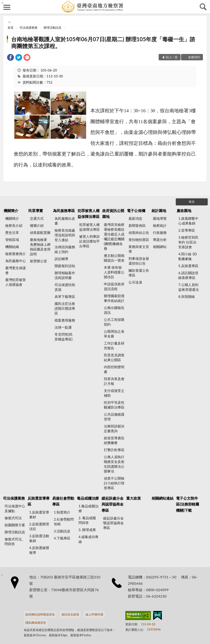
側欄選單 (7, 7)
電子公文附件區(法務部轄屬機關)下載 (188, 504)
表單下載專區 (65, 296)
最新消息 (135, 218)
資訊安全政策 (70, 614)
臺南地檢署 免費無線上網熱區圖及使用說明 (40, 247)
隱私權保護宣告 (36, 623)
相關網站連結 (163, 498)
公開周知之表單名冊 (114, 334)
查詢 (203, 7)
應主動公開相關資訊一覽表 (114, 258)
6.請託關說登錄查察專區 (188, 275)
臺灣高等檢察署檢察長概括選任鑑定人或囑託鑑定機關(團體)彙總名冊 (114, 236)
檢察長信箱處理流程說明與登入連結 (65, 235)
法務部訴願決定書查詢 (114, 428)
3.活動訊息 (62, 531)
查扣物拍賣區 (139, 240)
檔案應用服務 (65, 320)
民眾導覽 (36, 211)
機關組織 (12, 247)
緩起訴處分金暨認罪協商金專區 (113, 523)
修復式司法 (13, 518)
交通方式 (37, 218)
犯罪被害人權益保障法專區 (89, 213)
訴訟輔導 (61, 259)
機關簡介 (11, 211)
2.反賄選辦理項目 (39, 526)
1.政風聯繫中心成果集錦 (188, 221)
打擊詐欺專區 (114, 450)
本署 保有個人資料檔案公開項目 (114, 272)
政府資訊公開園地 (113, 213)
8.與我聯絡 (186, 296)
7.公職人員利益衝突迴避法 (189, 287)
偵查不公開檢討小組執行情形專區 (114, 483)
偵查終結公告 (139, 233)
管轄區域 (12, 240)
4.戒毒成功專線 (88, 539)
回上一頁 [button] (172, 57)
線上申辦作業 (94, 614)
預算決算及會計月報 (114, 381)
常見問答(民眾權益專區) (64, 337)
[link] (10, 58)
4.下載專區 (62, 538)
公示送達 (135, 282)
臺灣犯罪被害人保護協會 (16, 282)
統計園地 (159, 211)
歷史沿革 (12, 233)
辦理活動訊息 (52, 28)
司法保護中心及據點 (15, 508)
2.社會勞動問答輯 (64, 522)
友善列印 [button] (194, 57)
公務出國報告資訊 (114, 310)
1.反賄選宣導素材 (39, 515)
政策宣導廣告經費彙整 (114, 440)
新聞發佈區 (137, 225)
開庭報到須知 (65, 266)
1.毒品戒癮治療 (88, 508)
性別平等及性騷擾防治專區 (114, 405)
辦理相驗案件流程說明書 (65, 275)
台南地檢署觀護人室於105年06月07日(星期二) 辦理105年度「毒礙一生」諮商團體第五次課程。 (103, 42)
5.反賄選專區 (188, 266)
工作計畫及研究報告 (114, 346)
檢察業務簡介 (16, 254)
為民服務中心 (16, 261)
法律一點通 (63, 327)
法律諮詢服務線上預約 (65, 249)
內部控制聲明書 (114, 369)
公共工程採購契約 (114, 322)
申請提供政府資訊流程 (114, 286)
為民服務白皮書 (65, 221)
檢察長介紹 (14, 225)
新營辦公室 (38, 261)
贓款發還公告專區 (139, 273)
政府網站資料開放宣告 (40, 614)
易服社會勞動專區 (63, 501)
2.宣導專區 (186, 230)
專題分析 (160, 240)
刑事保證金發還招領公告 (139, 261)
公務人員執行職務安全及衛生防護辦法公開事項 (114, 464)
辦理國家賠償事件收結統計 (114, 298)
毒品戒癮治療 (88, 498)
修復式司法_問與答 (14, 541)
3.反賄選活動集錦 (39, 538)
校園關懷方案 (15, 525)
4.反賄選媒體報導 (39, 550)
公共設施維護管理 (114, 417)
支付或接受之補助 (114, 393)
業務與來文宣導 (139, 249)
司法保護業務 (29, 28)
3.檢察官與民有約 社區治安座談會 (188, 242)
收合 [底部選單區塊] (192, 202)
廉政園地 (184, 211)
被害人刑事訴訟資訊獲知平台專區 (89, 241)
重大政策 (134, 498)
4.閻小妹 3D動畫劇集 (188, 256)
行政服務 (160, 233)
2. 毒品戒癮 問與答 (87, 520)
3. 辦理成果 (87, 530)
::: (3, 2)
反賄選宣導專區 (39, 501)
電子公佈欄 (136, 211)
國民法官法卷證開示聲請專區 (65, 308)
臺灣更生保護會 (16, 270)
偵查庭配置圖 (40, 233)
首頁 (10, 28)
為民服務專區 (64, 211)
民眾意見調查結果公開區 (114, 357)
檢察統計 (160, 225)
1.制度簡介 (62, 512)
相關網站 (160, 247)
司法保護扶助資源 (65, 287)
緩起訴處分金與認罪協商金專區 (113, 504)
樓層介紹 (37, 225)
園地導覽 (160, 218)
